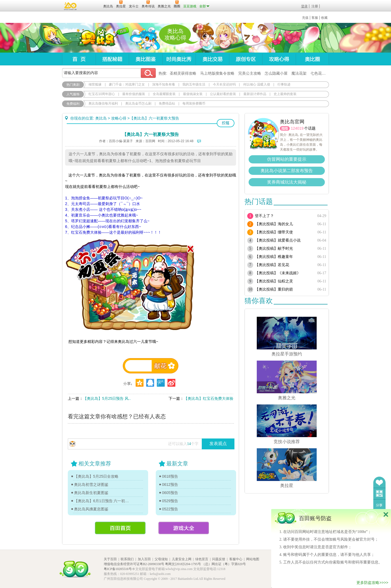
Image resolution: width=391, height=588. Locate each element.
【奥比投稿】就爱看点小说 (278, 240)
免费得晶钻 (167, 103)
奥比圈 (312, 59)
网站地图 (253, 559)
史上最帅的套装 (285, 94)
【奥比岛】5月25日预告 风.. (107, 398)
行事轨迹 (284, 84)
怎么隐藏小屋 (276, 73)
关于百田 (110, 559)
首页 (79, 59)
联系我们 (127, 559)
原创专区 (246, 59)
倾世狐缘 (95, 84)
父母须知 (161, 559)
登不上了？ (264, 216)
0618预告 (170, 476)
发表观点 (218, 444)
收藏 (324, 18)
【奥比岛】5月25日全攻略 (96, 476)
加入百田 (144, 559)
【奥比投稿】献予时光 (274, 249)
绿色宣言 (202, 559)
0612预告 (170, 485)
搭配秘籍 (112, 59)
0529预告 (170, 501)
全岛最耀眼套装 (164, 94)
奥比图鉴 (146, 59)
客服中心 (236, 559)
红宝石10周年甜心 (102, 94)
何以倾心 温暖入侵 (257, 84)
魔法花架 (299, 73)
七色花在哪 (320, 73)
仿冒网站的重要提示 (287, 159)
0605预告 (170, 493)
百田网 (91, 6)
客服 (315, 18)
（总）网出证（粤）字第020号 (224, 564)
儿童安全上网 (182, 559)
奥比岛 (96, 38)
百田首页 (120, 528)
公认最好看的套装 (223, 94)
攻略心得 (279, 59)
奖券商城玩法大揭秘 (287, 182)
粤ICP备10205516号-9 (119, 569)
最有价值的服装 (134, 94)
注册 (315, 6)
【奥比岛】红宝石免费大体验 (209, 398)
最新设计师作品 (255, 94)
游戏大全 (184, 528)
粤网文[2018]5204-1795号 (183, 564)
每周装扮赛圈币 (194, 103)
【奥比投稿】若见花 (272, 265)
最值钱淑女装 (193, 94)
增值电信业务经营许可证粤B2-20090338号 (134, 564)
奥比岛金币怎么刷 (138, 103)
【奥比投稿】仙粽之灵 (274, 281)
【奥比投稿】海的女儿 (274, 224)
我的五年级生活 (194, 84)
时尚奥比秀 (179, 59)
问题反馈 (219, 559)
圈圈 (285, 128)
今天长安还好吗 (224, 84)
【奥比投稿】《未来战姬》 (278, 273)
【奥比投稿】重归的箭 (274, 289)
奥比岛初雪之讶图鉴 (91, 485)
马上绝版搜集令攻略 (217, 73)
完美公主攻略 (250, 73)
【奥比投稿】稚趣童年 (274, 257)
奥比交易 (212, 59)
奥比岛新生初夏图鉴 (91, 493)
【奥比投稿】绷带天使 (274, 232)
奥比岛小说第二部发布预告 (287, 171)
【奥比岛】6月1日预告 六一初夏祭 (102, 501)
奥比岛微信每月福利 (103, 103)
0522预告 (170, 509)
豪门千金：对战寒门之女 (127, 84)
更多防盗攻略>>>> (372, 583)
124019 (297, 128)
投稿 (226, 123)
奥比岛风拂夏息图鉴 (91, 509)
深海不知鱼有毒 (164, 84)
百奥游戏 (71, 6)
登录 (304, 6)
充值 (305, 18)
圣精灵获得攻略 (183, 73)
